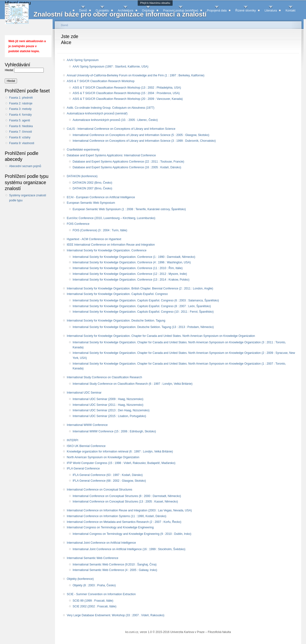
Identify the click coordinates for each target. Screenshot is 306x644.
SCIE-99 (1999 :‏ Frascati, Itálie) (93, 601)
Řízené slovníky (246, 11)
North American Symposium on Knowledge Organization (103, 457)
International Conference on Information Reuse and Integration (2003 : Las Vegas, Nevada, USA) (129, 510)
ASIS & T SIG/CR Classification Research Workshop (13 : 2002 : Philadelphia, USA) (127, 88)
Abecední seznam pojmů (25, 166)
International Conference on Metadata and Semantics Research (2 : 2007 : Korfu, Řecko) (124, 522)
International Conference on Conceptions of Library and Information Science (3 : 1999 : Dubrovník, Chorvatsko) (144, 141)
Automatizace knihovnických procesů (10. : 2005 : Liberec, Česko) (115, 120)
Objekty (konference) (80, 579)
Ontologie (148, 11)
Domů (83, 11)
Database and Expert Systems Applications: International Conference (111, 155)
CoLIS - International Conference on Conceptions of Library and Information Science (121, 129)
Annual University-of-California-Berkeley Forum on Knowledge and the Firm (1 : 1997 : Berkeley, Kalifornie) (135, 75)
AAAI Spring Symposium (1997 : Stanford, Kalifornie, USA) (111, 67)
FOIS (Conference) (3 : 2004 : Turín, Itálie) (100, 230)
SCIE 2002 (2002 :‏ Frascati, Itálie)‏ (95, 606)
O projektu (102, 11)
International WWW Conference (87, 425)
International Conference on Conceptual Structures (99, 490)
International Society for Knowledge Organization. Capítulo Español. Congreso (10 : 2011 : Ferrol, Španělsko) (143, 312)
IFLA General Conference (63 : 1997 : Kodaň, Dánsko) (108, 475)
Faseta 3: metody (20, 109)
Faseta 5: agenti (19, 120)
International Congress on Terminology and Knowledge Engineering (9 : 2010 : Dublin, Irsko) (132, 534)
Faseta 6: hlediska (21, 126)
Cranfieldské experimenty (83, 150)
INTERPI (72, 440)
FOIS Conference (78, 224)
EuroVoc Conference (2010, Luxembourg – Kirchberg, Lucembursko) (111, 218)
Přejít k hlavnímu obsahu (155, 3)
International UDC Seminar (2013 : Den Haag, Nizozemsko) (111, 410)
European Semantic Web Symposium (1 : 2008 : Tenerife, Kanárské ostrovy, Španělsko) (129, 209)
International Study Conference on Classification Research (104, 377)
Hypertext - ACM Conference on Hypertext (94, 239)
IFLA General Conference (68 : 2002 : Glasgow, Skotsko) (109, 481)
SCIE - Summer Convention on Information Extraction (101, 594)
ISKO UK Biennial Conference (86, 446)
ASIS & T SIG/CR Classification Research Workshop (101, 81)
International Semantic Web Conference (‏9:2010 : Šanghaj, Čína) (115, 565)
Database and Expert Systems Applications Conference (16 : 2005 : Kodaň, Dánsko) (127, 167)
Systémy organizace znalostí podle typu (28, 198)
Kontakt (290, 11)
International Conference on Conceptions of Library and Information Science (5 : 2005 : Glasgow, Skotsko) (141, 135)
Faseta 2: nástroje (21, 103)
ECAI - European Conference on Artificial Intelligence (101, 197)
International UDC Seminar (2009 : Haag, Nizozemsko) (108, 399)
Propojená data (217, 11)
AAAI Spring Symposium (83, 60)
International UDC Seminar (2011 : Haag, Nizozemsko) (108, 405)
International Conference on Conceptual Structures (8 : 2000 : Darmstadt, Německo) (127, 496)
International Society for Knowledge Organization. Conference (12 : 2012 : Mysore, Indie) (130, 274)
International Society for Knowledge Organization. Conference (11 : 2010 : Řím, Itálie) (128, 268)
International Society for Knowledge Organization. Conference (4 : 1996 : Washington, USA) (132, 262)
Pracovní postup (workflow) (181, 11)
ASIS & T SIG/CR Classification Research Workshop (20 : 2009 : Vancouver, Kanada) (128, 99)
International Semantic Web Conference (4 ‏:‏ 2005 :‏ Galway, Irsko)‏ (115, 570)
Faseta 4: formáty (20, 115)
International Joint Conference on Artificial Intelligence (101, 543)
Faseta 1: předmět (21, 98)
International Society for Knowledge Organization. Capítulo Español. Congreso (117, 294)
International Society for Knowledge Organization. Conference (107, 250)
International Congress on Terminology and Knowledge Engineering (110, 527)
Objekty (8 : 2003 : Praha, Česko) (94, 585)
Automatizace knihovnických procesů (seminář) (97, 113)
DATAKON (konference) (82, 176)
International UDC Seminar (84, 393)
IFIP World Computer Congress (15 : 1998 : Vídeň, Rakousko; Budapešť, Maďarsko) (121, 463)
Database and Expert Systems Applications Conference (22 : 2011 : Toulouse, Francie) (128, 162)
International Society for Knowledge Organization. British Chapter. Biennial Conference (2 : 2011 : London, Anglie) (140, 288)
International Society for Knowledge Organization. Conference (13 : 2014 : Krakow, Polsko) (131, 280)
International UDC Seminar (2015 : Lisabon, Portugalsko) (109, 416)
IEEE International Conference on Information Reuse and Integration (111, 245)
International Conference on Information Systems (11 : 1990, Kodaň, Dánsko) (116, 516)
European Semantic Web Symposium (91, 203)
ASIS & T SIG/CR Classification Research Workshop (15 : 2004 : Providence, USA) (126, 93)
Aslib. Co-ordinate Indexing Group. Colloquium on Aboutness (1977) (110, 108)
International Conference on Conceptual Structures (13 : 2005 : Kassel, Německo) (125, 502)
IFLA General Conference (83, 469)
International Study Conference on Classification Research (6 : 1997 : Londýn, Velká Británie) (133, 384)
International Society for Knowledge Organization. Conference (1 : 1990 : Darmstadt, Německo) (134, 257)
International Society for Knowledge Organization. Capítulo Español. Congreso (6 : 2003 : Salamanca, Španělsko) (146, 300)
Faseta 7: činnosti (20, 132)
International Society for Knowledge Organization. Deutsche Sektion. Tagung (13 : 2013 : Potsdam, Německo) (143, 327)
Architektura (125, 11)
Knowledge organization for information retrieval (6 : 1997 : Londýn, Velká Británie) (120, 452)
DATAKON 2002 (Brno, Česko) (93, 183)
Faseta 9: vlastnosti (22, 143)
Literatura (271, 11)
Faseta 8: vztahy (20, 137)
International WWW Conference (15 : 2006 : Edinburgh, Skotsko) (114, 431)
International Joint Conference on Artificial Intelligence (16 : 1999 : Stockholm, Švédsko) (129, 549)
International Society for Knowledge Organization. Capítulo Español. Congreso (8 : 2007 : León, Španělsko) (142, 306)
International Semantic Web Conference (92, 558)
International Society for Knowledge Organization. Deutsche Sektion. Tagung (116, 321)
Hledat (9, 70)
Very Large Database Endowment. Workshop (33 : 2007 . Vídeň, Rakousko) (115, 615)
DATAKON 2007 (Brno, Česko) (93, 188)
